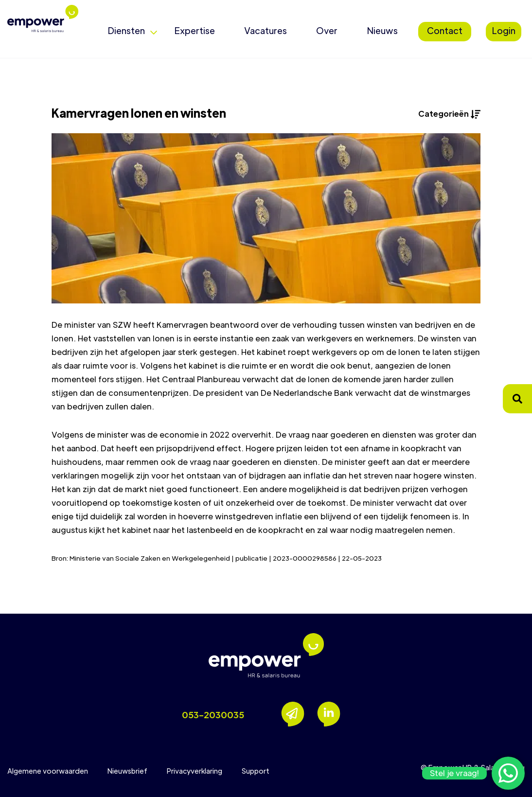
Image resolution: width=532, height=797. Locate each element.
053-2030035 (213, 715)
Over (327, 30)
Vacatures (266, 30)
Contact (445, 30)
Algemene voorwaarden (48, 771)
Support (256, 771)
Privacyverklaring (195, 771)
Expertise (195, 30)
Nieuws (382, 30)
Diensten (126, 30)
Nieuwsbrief (127, 771)
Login (504, 30)
